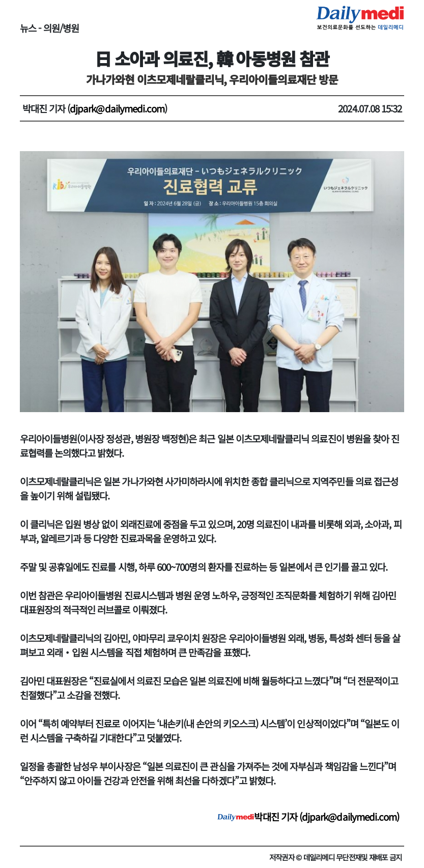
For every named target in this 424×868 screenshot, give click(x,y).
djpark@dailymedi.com (117, 108)
